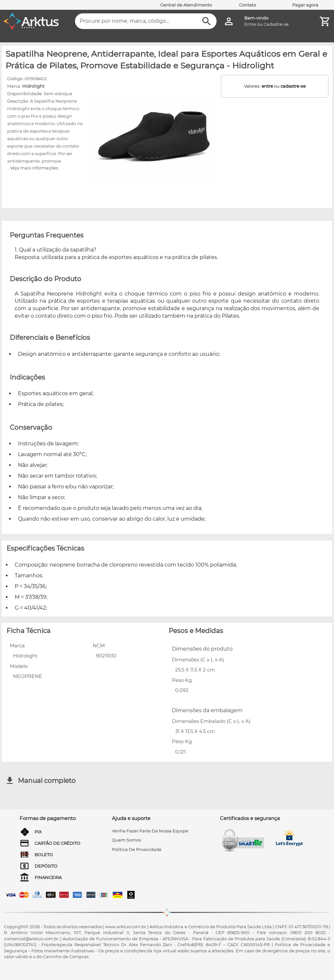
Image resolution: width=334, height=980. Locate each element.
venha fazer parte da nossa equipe (150, 831)
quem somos (126, 840)
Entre (250, 24)
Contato (248, 5)
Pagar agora (305, 5)
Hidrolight (33, 86)
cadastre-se (293, 86)
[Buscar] (207, 21)
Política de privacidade (137, 849)
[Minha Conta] (229, 21)
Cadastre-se (276, 24)
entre (267, 86)
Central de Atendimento (186, 5)
